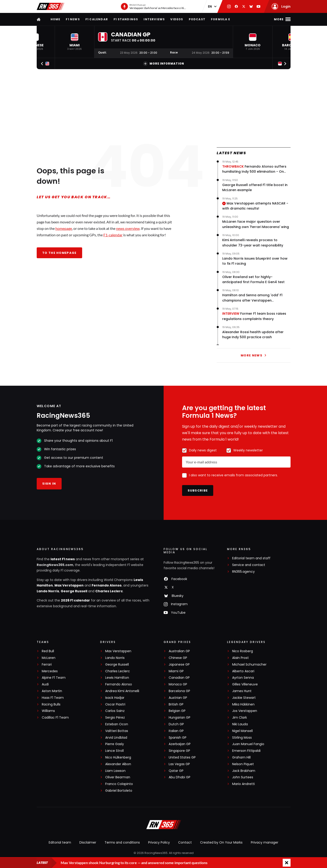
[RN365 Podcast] (154, 6)
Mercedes (50, 671)
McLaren (49, 658)
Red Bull (48, 651)
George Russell (74, 591)
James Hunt (242, 691)
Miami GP (176, 671)
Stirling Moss (242, 738)
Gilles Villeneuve (245, 684)
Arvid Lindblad (116, 738)
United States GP (182, 757)
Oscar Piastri (115, 704)
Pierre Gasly (115, 744)
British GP (176, 704)
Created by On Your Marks (221, 842)
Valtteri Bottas (117, 731)
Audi (45, 684)
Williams (48, 711)
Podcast (197, 19)
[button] (75, 42)
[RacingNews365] (164, 825)
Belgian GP (177, 711)
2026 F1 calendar (75, 600)
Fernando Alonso (107, 585)
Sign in (49, 484)
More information (164, 64)
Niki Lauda (240, 724)
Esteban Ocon (117, 724)
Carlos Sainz (115, 711)
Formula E (220, 19)
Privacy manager (265, 842)
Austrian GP (178, 698)
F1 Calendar (97, 19)
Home (55, 19)
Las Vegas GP (179, 764)
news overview (128, 228)
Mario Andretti (243, 784)
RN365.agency (243, 572)
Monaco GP (178, 684)
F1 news (73, 19)
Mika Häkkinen (243, 704)
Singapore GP (179, 751)
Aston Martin (52, 691)
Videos (177, 19)
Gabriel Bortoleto (119, 791)
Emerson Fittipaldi (246, 751)
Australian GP (179, 651)
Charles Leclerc (109, 591)
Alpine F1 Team (54, 678)
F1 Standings (126, 19)
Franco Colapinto (119, 784)
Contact (185, 842)
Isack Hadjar (115, 698)
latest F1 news (63, 559)
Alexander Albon (118, 764)
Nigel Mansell (242, 731)
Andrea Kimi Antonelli (122, 691)
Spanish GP (178, 738)
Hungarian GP (180, 718)
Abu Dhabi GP (180, 777)
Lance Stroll (114, 751)
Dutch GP (176, 724)
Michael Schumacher (249, 665)
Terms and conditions (122, 842)
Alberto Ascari (243, 671)
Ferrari (47, 665)
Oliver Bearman (118, 777)
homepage (64, 228)
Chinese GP (178, 658)
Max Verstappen (69, 585)
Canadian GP (179, 678)
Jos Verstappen (245, 711)
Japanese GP (179, 665)
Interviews (154, 19)
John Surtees (243, 777)
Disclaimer (88, 842)
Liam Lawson (115, 771)
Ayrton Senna (243, 678)
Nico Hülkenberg (118, 757)
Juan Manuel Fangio (248, 744)
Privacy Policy (159, 842)
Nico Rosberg (243, 651)
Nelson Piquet (243, 764)
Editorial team (60, 842)
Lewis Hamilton (117, 678)
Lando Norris (48, 591)
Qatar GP (176, 771)
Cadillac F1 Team (55, 718)
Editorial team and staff (251, 558)
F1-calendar (113, 235)
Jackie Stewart (244, 698)
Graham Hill (241, 757)
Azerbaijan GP (180, 744)
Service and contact (249, 565)
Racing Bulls (51, 704)
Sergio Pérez (115, 718)
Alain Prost (240, 658)
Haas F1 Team (53, 698)
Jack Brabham (244, 771)
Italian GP (176, 731)
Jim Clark (240, 718)
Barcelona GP (179, 691)
